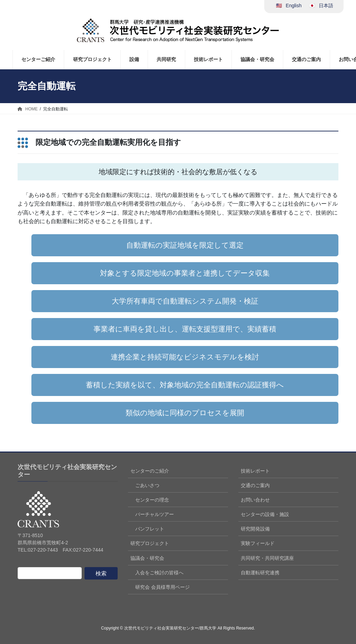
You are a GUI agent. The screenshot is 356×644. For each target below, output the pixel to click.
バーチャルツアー (155, 514)
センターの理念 (152, 500)
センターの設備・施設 (265, 514)
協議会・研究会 (147, 558)
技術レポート (255, 471)
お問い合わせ (255, 500)
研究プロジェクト (150, 543)
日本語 (326, 6)
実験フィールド (258, 543)
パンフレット (150, 529)
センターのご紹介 (150, 471)
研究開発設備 (255, 529)
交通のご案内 (255, 485)
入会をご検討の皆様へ (159, 573)
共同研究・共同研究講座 (267, 558)
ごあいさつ (147, 485)
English (294, 6)
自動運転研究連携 (260, 573)
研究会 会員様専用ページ (162, 587)
